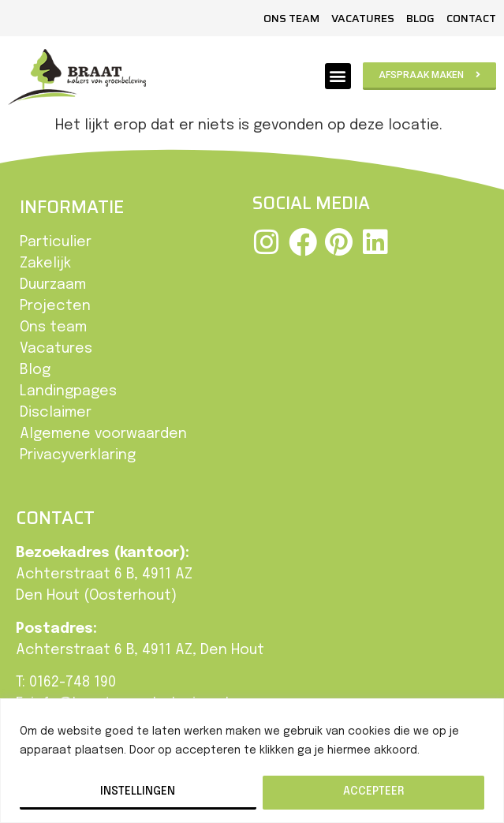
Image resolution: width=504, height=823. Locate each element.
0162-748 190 (73, 683)
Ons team (291, 18)
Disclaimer (56, 413)
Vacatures (363, 18)
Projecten (55, 306)
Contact (471, 18)
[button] (338, 76)
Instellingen (138, 791)
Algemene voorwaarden (103, 434)
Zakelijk (45, 264)
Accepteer (373, 791)
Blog (420, 18)
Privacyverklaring (78, 455)
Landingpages (68, 391)
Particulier (56, 242)
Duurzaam (53, 285)
